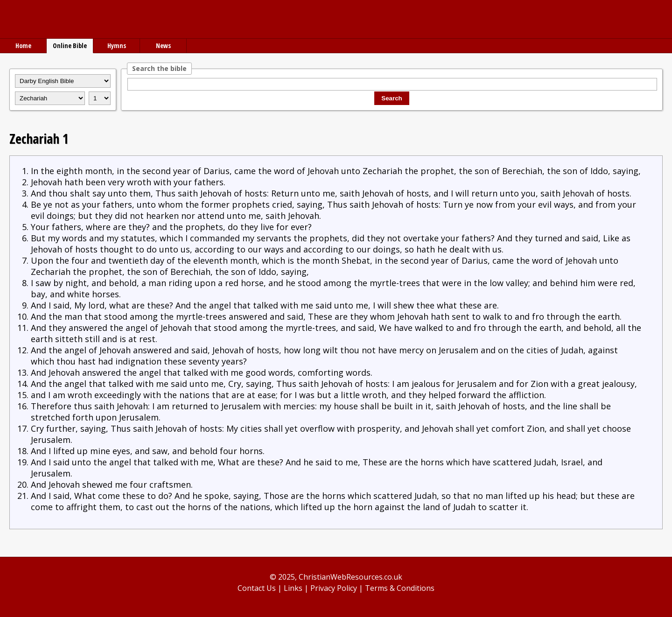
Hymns (117, 46)
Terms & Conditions (400, 588)
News (163, 46)
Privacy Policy (334, 588)
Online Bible (70, 46)
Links (293, 588)
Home (23, 46)
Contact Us (257, 588)
